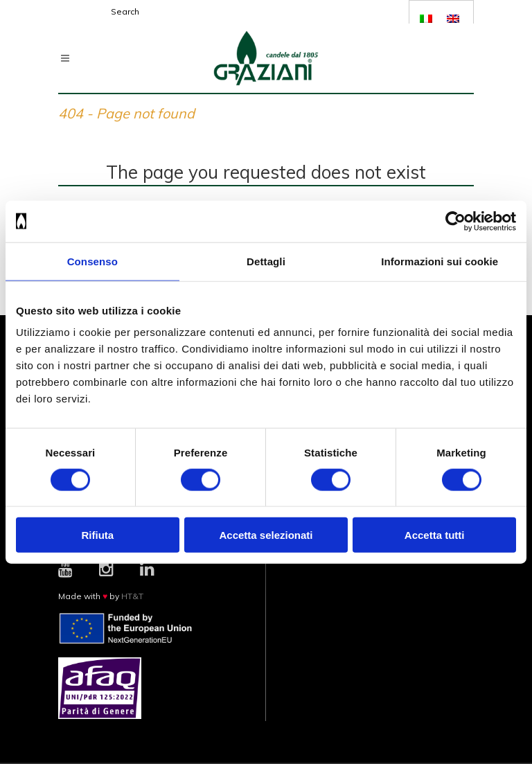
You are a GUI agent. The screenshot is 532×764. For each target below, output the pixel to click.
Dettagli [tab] (266, 261)
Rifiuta (97, 535)
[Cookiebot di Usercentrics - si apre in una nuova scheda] (455, 221)
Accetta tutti (435, 535)
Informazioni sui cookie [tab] (440, 261)
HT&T (132, 596)
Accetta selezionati (266, 535)
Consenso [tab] (92, 261)
